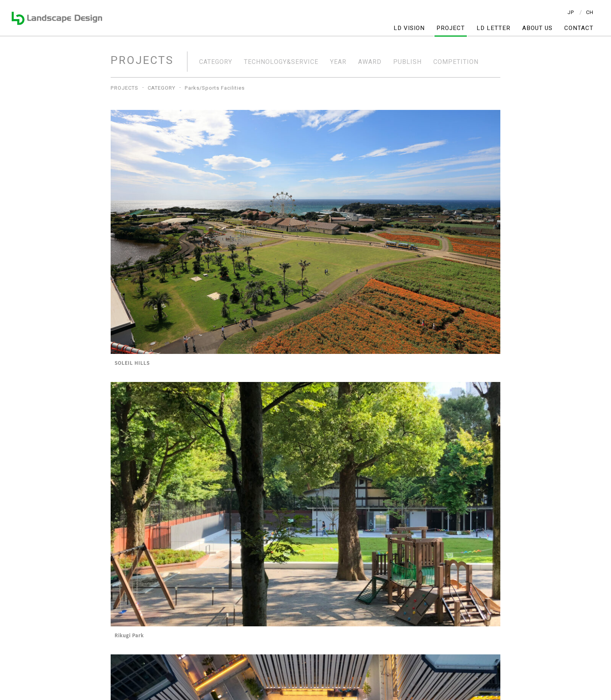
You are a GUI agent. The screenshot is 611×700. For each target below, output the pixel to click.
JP (571, 12)
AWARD (370, 62)
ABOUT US (537, 28)
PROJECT (451, 28)
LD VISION (409, 28)
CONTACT (579, 28)
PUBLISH (407, 62)
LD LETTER (494, 28)
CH (590, 12)
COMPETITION (456, 62)
